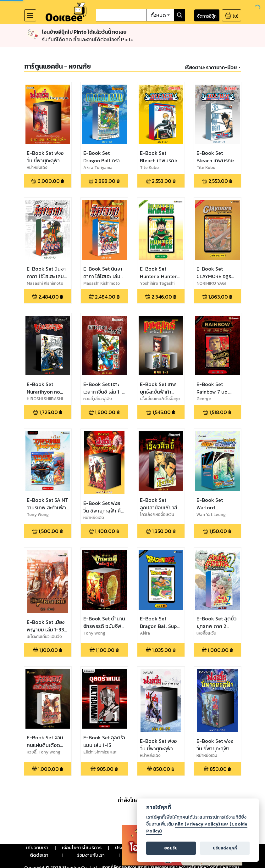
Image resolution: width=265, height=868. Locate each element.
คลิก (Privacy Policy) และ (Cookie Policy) (197, 827)
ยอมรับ (171, 848)
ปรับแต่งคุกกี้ (225, 848)
